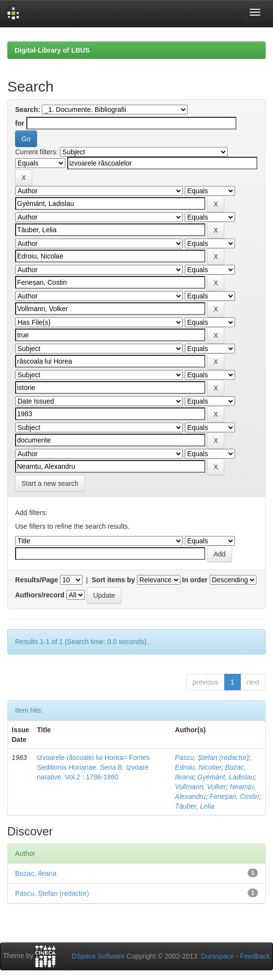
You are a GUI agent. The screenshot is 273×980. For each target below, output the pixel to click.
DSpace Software (98, 956)
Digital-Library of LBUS (52, 50)
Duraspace (217, 956)
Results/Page (37, 580)
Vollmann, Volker (201, 787)
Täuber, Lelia (195, 806)
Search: (28, 110)
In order (195, 580)
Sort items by (113, 580)
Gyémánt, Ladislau (226, 777)
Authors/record (40, 595)
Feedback (255, 956)
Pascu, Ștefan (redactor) (212, 758)
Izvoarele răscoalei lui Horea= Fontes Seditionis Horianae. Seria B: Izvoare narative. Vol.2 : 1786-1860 (94, 767)
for (20, 123)
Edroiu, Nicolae (198, 767)
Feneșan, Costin (234, 796)
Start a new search (50, 483)
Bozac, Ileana (36, 873)
